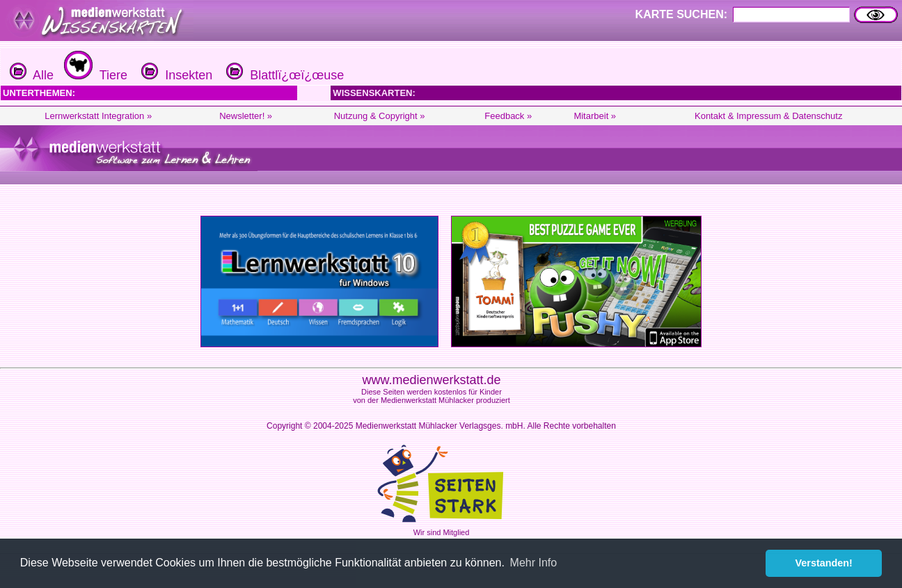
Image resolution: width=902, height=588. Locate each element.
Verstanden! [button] (824, 563)
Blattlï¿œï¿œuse (283, 75)
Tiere (94, 75)
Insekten (175, 75)
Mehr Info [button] (534, 563)
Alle (32, 75)
